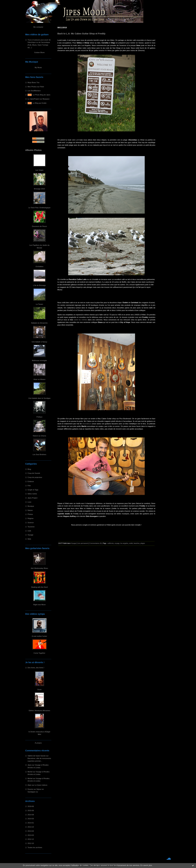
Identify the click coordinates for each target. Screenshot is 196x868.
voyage (117, 543)
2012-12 (31, 839)
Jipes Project (32, 498)
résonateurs (87, 424)
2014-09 (31, 815)
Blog (29, 469)
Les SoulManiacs (34, 91)
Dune (39, 690)
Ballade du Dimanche (39, 323)
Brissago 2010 (40, 189)
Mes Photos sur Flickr (36, 87)
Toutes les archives (35, 847)
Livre (29, 502)
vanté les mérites (81, 320)
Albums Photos (33, 150)
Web (29, 539)
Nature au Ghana (40, 436)
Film (29, 486)
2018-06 (31, 806)
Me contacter (38, 27)
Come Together (39, 653)
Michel (30, 772)
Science (31, 523)
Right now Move (39, 605)
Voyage (30, 535)
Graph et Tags (33, 490)
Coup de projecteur (35, 477)
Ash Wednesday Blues (39, 568)
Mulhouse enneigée (40, 360)
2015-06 (31, 811)
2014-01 (31, 823)
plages (143, 543)
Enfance (31, 481)
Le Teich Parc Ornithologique (39, 208)
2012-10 (31, 843)
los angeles (124, 543)
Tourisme (31, 527)
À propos (38, 743)
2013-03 (31, 835)
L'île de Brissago (39, 285)
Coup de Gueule (34, 473)
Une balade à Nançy (39, 342)
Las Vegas (39, 170)
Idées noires (32, 494)
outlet (131, 543)
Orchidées (39, 266)
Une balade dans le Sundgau (39, 398)
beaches (137, 543)
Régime (31, 518)
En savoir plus (146, 865)
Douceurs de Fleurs (40, 226)
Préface (39, 417)
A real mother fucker (39, 636)
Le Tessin (39, 304)
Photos (30, 514)
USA (29, 531)
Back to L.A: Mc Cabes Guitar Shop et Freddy (81, 34)
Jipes (30, 765)
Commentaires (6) (96, 543)
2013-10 (31, 827)
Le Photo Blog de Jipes (41, 95)
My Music (38, 67)
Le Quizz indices (41, 785)
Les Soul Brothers (39, 454)
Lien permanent (83, 543)
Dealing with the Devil (40, 587)
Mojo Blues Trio (33, 82)
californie (111, 543)
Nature (30, 510)
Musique (31, 506)
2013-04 (31, 831)
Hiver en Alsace (40, 379)
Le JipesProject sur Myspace (39, 99)
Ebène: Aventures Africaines (40, 711)
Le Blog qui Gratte (40, 103)
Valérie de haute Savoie (37, 756)
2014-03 (31, 819)
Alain (29, 785)
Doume (30, 789)
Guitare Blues (40, 52)
